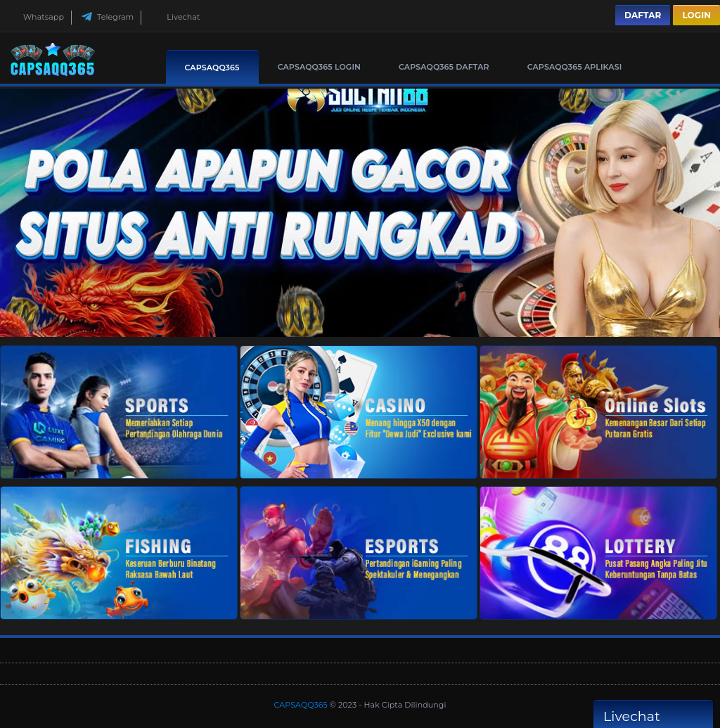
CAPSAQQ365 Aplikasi (575, 67)
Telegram (107, 17)
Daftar (643, 15)
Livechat (175, 17)
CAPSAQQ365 (212, 68)
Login (696, 15)
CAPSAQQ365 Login (319, 67)
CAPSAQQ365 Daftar (444, 67)
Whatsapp (36, 17)
